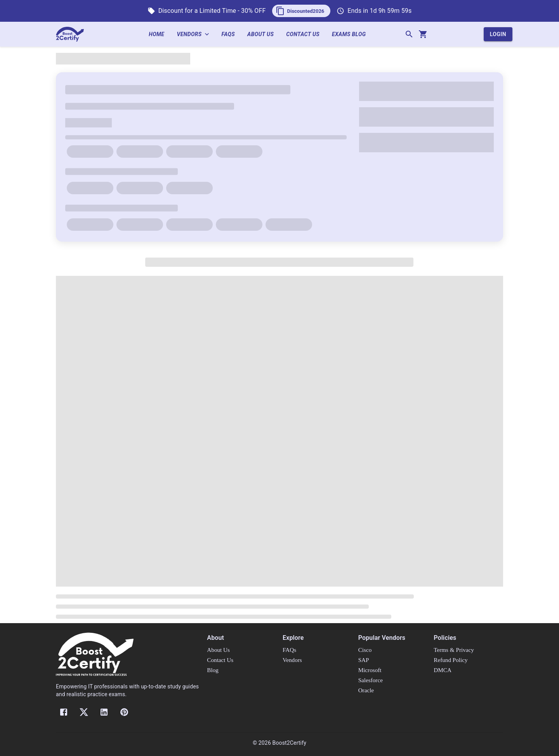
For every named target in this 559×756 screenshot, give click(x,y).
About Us (264, 34)
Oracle (366, 690)
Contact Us (306, 34)
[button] (301, 11)
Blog (213, 670)
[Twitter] (84, 712)
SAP (364, 660)
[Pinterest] (124, 712)
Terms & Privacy (454, 650)
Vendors (196, 34)
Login (498, 34)
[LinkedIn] (104, 712)
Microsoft (370, 670)
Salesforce (371, 680)
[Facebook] (64, 712)
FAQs (232, 34)
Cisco (365, 650)
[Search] (409, 34)
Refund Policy (450, 660)
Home (160, 34)
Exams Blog (352, 34)
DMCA (443, 670)
